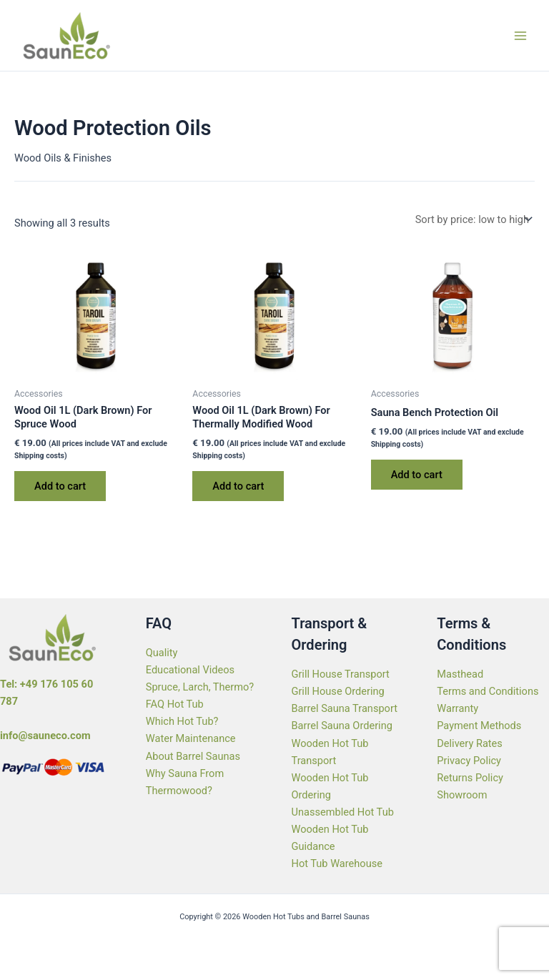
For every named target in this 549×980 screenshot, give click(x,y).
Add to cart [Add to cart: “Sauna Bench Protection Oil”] (417, 475)
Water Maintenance (191, 738)
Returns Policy (470, 778)
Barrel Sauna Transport (345, 708)
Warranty (457, 708)
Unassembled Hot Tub (343, 812)
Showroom (462, 795)
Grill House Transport (341, 674)
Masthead (460, 674)
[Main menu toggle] (520, 35)
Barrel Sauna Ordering (342, 726)
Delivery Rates (470, 743)
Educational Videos (190, 670)
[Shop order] (472, 219)
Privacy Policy (469, 761)
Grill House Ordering (338, 691)
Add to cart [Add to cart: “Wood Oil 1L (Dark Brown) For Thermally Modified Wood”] (238, 486)
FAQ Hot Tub (175, 704)
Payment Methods (479, 726)
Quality (162, 653)
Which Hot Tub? (182, 721)
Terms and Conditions (488, 691)
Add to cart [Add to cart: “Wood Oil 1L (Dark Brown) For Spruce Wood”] (60, 486)
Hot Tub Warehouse (337, 863)
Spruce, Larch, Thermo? (200, 687)
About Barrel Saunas (193, 756)
